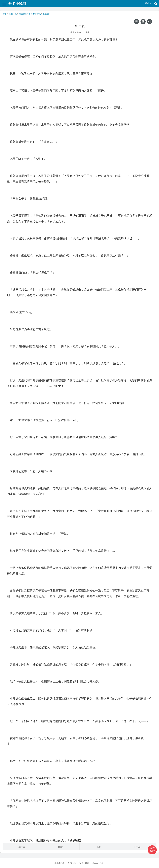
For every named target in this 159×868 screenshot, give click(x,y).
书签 (99, 847)
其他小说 (13, 14)
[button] (152, 850)
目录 (60, 847)
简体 (147, 3)
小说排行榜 (60, 863)
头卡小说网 (84, 863)
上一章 (22, 847)
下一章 (137, 847)
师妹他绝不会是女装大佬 (30, 14)
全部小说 (72, 863)
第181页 (46, 14)
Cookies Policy (98, 863)
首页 (5, 14)
